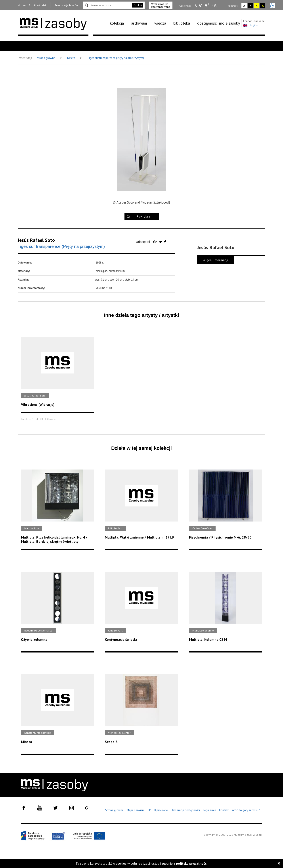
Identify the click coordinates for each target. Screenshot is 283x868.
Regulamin (209, 810)
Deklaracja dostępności (185, 810)
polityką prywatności (192, 863)
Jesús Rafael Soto (36, 240)
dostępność (207, 23)
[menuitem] (119, 23)
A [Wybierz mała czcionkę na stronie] (196, 6)
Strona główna (46, 58)
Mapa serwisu (135, 810)
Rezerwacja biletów (67, 5)
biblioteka (182, 23)
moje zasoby (229, 23)
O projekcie (161, 810)
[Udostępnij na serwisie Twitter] (161, 242)
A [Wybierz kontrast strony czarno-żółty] (263, 6)
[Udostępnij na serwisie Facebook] (165, 242)
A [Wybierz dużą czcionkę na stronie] (208, 5)
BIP (149, 810)
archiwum (139, 23)
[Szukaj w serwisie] (107, 5)
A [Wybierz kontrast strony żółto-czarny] (257, 6)
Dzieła (72, 58)
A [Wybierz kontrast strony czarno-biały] (250, 6)
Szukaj (138, 5)
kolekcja (117, 23)
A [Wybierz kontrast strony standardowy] (244, 6)
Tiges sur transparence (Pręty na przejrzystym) (116, 58)
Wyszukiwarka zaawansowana (161, 5)
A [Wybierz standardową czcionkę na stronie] (201, 5)
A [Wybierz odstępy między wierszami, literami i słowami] (216, 6)
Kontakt (224, 810)
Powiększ (143, 217)
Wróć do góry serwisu (246, 810)
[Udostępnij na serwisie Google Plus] (156, 242)
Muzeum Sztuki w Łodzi (32, 5)
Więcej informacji (215, 260)
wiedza (160, 23)
